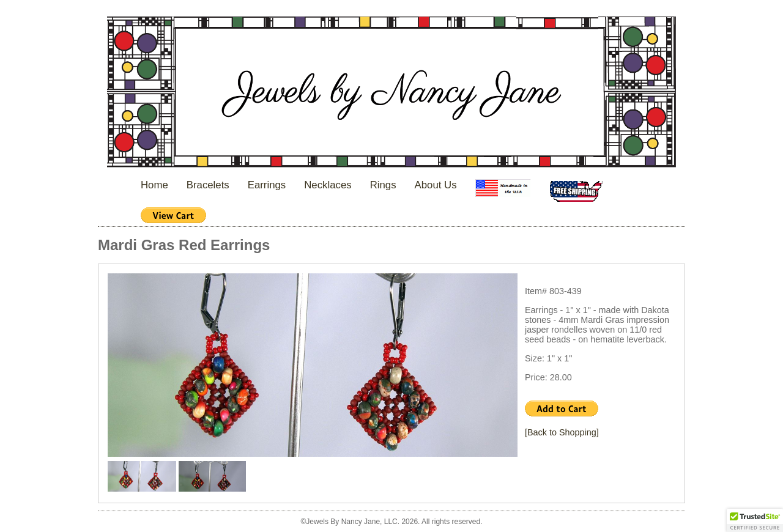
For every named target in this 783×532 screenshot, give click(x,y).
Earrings (267, 185)
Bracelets (208, 185)
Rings (383, 185)
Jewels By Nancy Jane (391, 93)
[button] (755, 520)
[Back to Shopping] (562, 432)
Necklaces (328, 185)
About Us (436, 185)
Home (154, 185)
